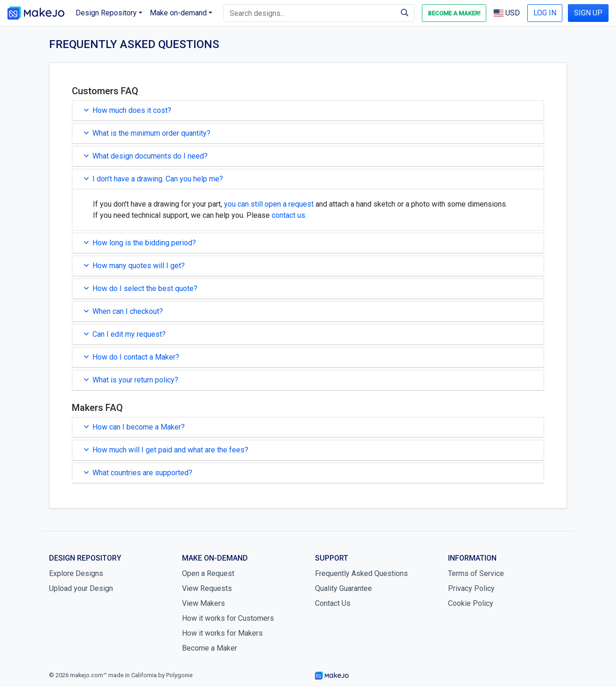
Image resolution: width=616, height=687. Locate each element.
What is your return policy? (131, 380)
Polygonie (179, 675)
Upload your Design (81, 588)
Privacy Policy (471, 588)
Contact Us (333, 603)
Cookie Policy (471, 603)
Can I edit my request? (125, 334)
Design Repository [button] (106, 13)
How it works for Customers (228, 618)
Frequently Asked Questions (361, 573)
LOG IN (545, 13)
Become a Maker (210, 648)
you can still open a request (269, 204)
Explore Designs (76, 573)
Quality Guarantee (343, 588)
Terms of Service (476, 573)
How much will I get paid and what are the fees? (166, 450)
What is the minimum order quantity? (147, 133)
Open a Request (208, 573)
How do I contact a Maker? (132, 357)
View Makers (203, 603)
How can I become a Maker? (134, 427)
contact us (288, 215)
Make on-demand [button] (178, 13)
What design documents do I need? (146, 156)
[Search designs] (310, 13)
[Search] (405, 13)
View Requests (207, 588)
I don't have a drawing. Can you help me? (154, 179)
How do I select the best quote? (141, 288)
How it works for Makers (222, 633)
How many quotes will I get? (134, 266)
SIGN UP (588, 13)
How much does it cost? (128, 110)
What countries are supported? (138, 473)
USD (507, 13)
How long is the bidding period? (140, 243)
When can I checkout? (123, 311)
